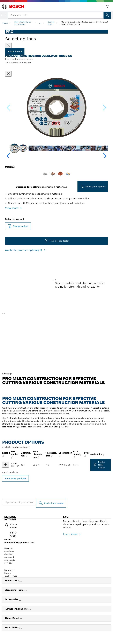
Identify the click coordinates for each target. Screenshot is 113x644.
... (40, 23)
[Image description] (14, 148)
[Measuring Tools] (25, 591)
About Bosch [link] (12, 618)
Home (5, 23)
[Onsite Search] (107, 15)
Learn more (71, 534)
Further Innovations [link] (16, 609)
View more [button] (12, 208)
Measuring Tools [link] (14, 590)
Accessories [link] (12, 599)
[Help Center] (20, 628)
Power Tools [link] (12, 580)
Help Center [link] (12, 628)
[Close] (8, 45)
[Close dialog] (8, 74)
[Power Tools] (21, 581)
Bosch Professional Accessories (22, 23)
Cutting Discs (51, 23)
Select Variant (15, 51)
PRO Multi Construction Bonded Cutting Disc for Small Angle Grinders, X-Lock (84, 23)
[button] (104, 108)
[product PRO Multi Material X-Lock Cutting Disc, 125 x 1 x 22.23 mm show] (5, 465)
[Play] (3, 313)
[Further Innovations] (29, 610)
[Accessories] (20, 600)
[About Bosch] (21, 619)
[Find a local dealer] (51, 503)
